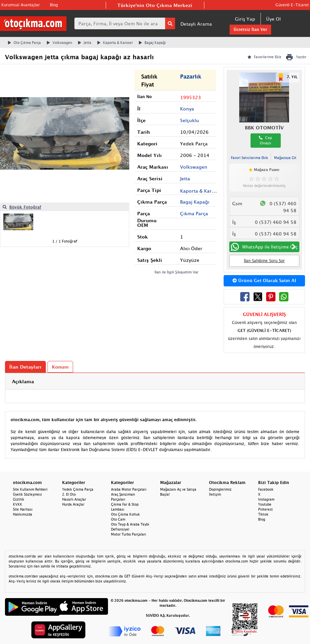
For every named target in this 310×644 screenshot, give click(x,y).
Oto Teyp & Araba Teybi (130, 524)
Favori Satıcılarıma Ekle (250, 158)
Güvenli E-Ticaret (292, 5)
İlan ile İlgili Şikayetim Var (177, 272)
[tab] (155, 381)
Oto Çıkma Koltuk (125, 514)
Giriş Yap (245, 19)
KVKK (18, 504)
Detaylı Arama (196, 24)
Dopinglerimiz (220, 489)
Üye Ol (273, 19)
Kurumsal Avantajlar (21, 5)
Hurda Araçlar (73, 504)
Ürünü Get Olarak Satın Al (264, 280)
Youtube (265, 504)
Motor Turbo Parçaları (129, 534)
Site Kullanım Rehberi (30, 489)
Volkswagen (59, 43)
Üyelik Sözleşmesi (27, 494)
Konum (60, 367)
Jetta (85, 43)
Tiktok (263, 514)
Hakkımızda (23, 514)
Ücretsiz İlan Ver (250, 29)
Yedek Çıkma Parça (78, 489)
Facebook (266, 489)
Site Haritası (23, 509)
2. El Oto (69, 494)
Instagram (266, 499)
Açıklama (23, 381)
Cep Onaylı (265, 140)
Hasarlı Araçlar (74, 499)
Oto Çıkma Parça (24, 43)
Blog (54, 5)
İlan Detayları (25, 367)
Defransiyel (120, 529)
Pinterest (265, 509)
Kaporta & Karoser (115, 43)
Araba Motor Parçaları (129, 489)
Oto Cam (118, 519)
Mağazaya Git (285, 158)
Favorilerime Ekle (264, 57)
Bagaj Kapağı (152, 43)
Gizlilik (19, 499)
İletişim (215, 494)
